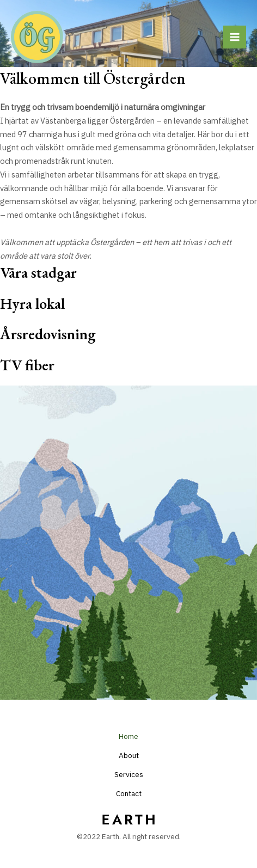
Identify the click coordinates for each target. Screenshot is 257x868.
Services (129, 774)
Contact (129, 793)
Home (128, 736)
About (129, 755)
